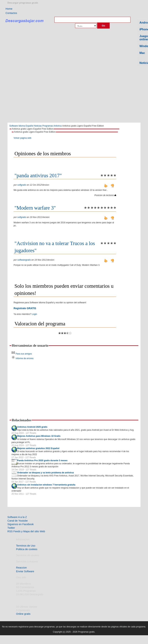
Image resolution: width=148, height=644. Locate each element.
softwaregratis (24, 260)
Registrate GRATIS (25, 308)
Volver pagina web (22, 138)
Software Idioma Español (21, 126)
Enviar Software (25, 571)
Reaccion (21, 568)
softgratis (22, 185)
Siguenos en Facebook (21, 524)
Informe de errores (25, 358)
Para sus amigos (24, 354)
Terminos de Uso (26, 546)
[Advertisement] (74, 95)
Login (34, 314)
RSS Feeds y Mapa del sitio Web (26, 531)
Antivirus (58, 126)
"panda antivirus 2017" (38, 175)
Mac (142, 53)
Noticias (38, 126)
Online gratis (23, 614)
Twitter (11, 528)
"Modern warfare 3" (35, 208)
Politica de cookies (27, 549)
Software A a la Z (17, 517)
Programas (48, 126)
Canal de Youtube (18, 521)
